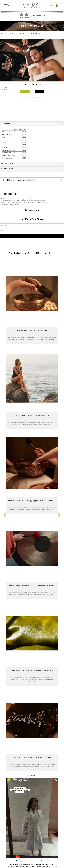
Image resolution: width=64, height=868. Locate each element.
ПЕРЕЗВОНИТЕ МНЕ (25, 92)
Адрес (22, 18)
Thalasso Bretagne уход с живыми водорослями (32, 758)
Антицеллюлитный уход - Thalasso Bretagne (32, 416)
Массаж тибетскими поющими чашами (32, 331)
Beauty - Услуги (12, 34)
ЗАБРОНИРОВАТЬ (40, 92)
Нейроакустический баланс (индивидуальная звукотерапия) (32, 586)
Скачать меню (32, 210)
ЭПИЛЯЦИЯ (34, 34)
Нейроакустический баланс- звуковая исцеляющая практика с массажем (32, 501)
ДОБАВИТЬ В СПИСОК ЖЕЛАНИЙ (32, 97)
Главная (4, 34)
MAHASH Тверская (23, 34)
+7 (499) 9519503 (37, 15)
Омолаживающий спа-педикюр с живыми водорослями (32, 671)
